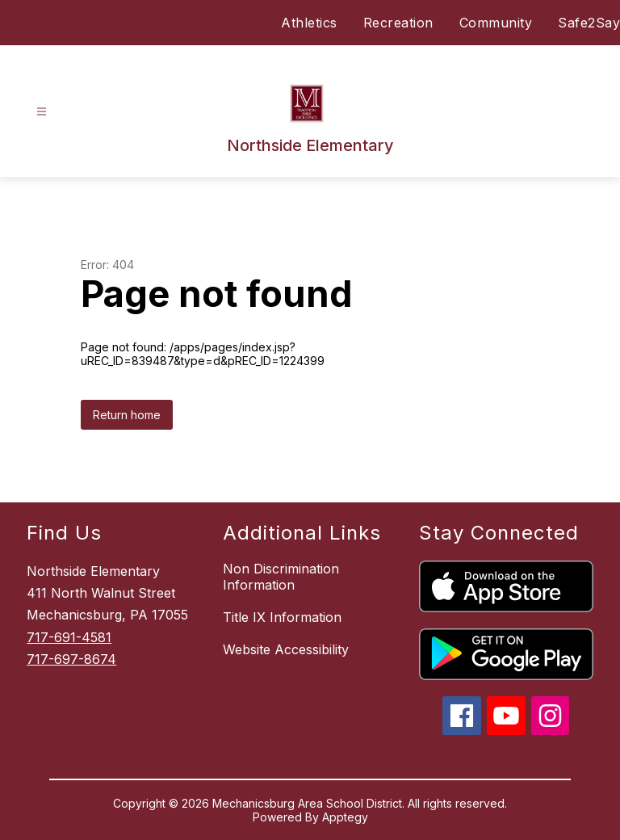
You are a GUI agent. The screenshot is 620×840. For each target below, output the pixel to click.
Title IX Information (282, 617)
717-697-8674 (71, 659)
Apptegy (345, 817)
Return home (127, 415)
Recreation (398, 23)
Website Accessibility (286, 649)
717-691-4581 (69, 637)
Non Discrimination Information (281, 577)
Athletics (309, 23)
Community (496, 23)
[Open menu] (42, 112)
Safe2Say (589, 23)
